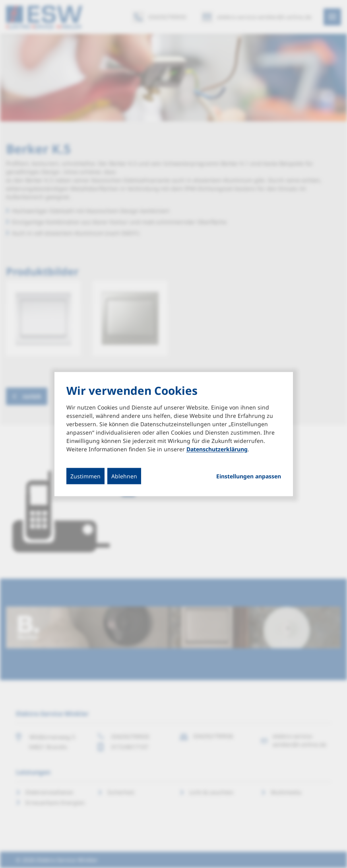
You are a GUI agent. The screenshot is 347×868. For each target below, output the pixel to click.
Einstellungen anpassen (249, 476)
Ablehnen (124, 476)
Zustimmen (85, 476)
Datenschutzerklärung (217, 449)
